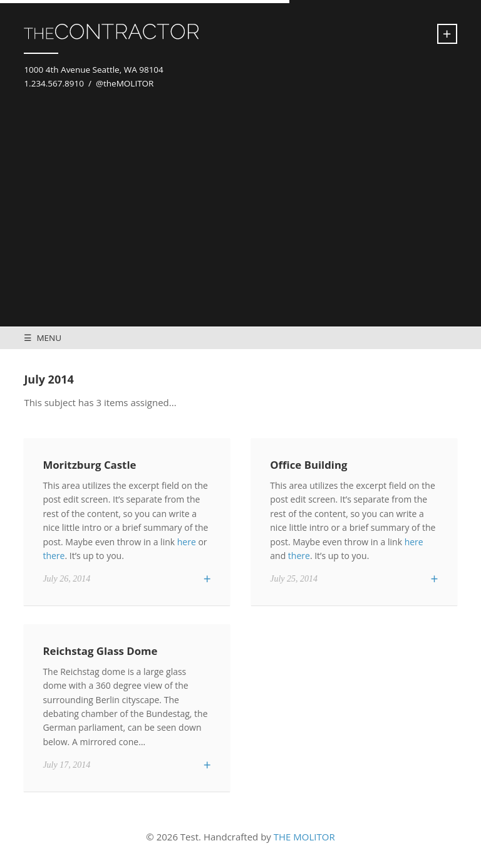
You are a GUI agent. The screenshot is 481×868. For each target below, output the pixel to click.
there (54, 556)
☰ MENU (43, 338)
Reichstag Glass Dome (100, 651)
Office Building (308, 465)
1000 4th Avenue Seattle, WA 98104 (93, 70)
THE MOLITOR (304, 837)
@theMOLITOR (125, 83)
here (187, 542)
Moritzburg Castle (89, 465)
